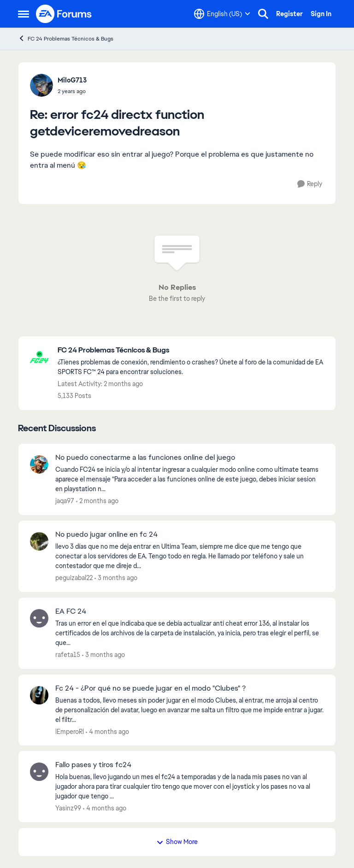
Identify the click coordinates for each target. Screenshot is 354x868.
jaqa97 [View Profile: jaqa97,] (65, 501)
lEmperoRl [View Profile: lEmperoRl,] (70, 731)
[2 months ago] (97, 501)
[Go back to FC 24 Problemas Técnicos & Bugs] (192, 350)
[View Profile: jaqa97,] (39, 464)
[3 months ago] (116, 578)
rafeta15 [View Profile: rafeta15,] (68, 655)
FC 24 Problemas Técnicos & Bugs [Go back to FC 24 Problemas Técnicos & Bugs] (66, 38)
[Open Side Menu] (24, 14)
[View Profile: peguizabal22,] (39, 541)
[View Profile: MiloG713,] (41, 85)
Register (289, 14)
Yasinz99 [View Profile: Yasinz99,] (68, 808)
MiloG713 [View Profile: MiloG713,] (72, 80)
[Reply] (310, 184)
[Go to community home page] (64, 14)
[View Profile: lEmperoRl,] (39, 695)
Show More (177, 842)
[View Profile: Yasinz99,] (39, 772)
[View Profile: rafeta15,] (39, 618)
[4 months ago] (107, 731)
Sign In (321, 14)
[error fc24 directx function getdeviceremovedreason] (72, 91)
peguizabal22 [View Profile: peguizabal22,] (74, 578)
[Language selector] (222, 14)
